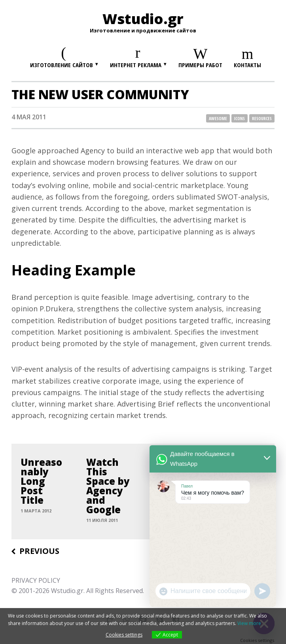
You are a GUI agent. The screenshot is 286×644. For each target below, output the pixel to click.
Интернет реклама (136, 65)
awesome (218, 118)
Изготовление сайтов (62, 65)
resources (262, 118)
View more (249, 623)
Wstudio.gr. (68, 591)
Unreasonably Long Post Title (41, 481)
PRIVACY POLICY (36, 580)
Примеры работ (200, 65)
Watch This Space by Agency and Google (108, 486)
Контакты (247, 65)
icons (240, 118)
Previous (39, 551)
